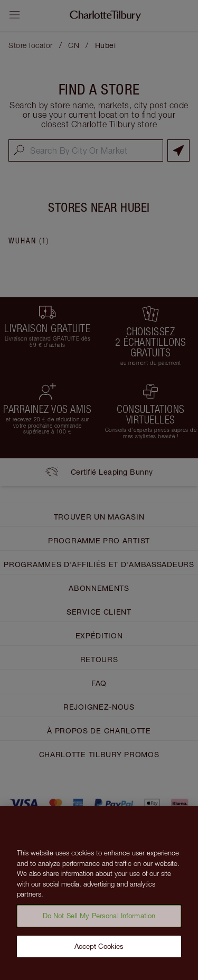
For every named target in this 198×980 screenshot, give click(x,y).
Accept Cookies (99, 949)
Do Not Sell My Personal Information (99, 919)
